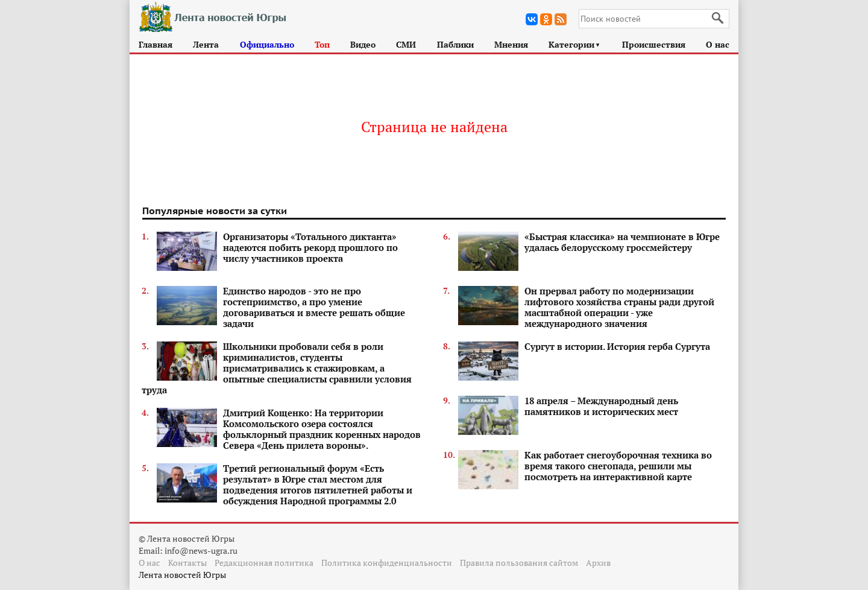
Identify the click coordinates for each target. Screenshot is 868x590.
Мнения (511, 44)
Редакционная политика (264, 563)
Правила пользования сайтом (519, 563)
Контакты (187, 563)
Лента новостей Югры (182, 575)
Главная (156, 44)
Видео (363, 44)
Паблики (455, 44)
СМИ (406, 44)
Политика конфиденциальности (387, 563)
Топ (322, 44)
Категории (575, 44)
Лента (206, 44)
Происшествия (654, 44)
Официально (267, 44)
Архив (598, 563)
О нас (718, 44)
